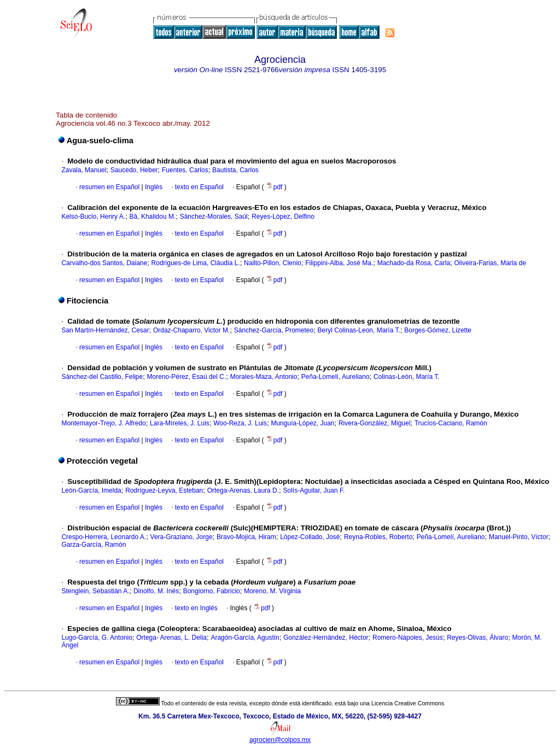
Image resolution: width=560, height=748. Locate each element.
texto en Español (199, 187)
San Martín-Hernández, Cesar (105, 330)
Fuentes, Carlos (185, 170)
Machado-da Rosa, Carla (414, 263)
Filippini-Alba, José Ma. (339, 263)
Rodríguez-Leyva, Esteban (164, 490)
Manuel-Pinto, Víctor (519, 537)
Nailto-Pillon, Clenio (273, 263)
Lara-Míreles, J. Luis (180, 423)
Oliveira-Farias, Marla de (490, 263)
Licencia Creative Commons (408, 703)
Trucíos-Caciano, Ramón (451, 423)
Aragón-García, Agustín (245, 638)
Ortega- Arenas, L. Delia (171, 638)
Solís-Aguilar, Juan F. (314, 490)
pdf (275, 187)
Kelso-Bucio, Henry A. (93, 217)
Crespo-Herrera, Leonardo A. (104, 537)
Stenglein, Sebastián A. (95, 591)
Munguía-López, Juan (302, 423)
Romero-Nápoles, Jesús (408, 638)
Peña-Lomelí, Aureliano (336, 377)
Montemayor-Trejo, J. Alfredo (103, 423)
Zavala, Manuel (84, 170)
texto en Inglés (196, 608)
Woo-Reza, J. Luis (240, 423)
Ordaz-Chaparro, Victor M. (192, 330)
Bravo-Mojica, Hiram (246, 537)
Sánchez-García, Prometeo (274, 330)
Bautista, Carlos (235, 170)
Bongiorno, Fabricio (212, 591)
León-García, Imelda (91, 490)
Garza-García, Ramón (94, 545)
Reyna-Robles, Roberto (378, 537)
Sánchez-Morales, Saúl (214, 217)
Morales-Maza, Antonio (264, 377)
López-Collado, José (310, 537)
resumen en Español (109, 187)
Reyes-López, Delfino (283, 217)
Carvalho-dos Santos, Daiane (104, 263)
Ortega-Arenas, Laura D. (243, 490)
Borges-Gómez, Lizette (438, 330)
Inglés (153, 187)
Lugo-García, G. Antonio (97, 638)
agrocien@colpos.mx (280, 740)
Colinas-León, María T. (407, 377)
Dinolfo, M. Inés (156, 591)
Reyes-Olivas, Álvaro (477, 638)
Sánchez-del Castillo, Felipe (102, 377)
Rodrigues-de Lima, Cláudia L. (196, 263)
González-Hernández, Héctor (326, 638)
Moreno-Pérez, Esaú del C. (187, 377)
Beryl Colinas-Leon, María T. (359, 330)
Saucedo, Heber (134, 170)
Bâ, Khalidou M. (153, 217)
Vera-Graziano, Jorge (182, 537)
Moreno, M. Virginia (272, 591)
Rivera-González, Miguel (374, 423)
